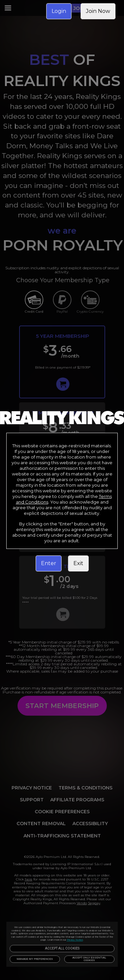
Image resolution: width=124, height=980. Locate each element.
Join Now (98, 11)
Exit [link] (78, 563)
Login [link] (59, 11)
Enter (49, 563)
